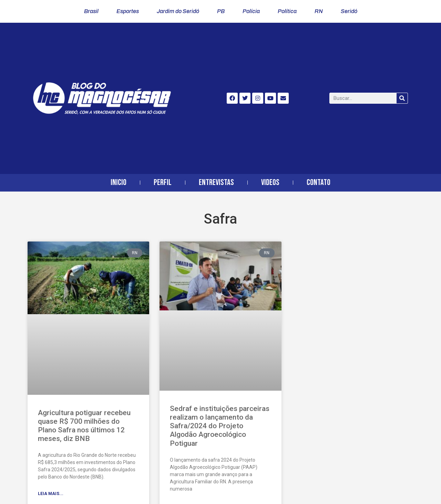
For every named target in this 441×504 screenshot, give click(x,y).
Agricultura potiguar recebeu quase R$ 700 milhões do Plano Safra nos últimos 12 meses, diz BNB (84, 426)
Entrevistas (216, 182)
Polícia (251, 11)
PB (221, 11)
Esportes (128, 11)
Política (287, 11)
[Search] (402, 98)
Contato (319, 182)
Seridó (349, 11)
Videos (270, 182)
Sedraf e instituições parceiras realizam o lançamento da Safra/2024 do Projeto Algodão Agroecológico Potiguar (220, 426)
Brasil (91, 11)
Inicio (119, 182)
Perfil (163, 182)
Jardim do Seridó (178, 11)
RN (319, 11)
